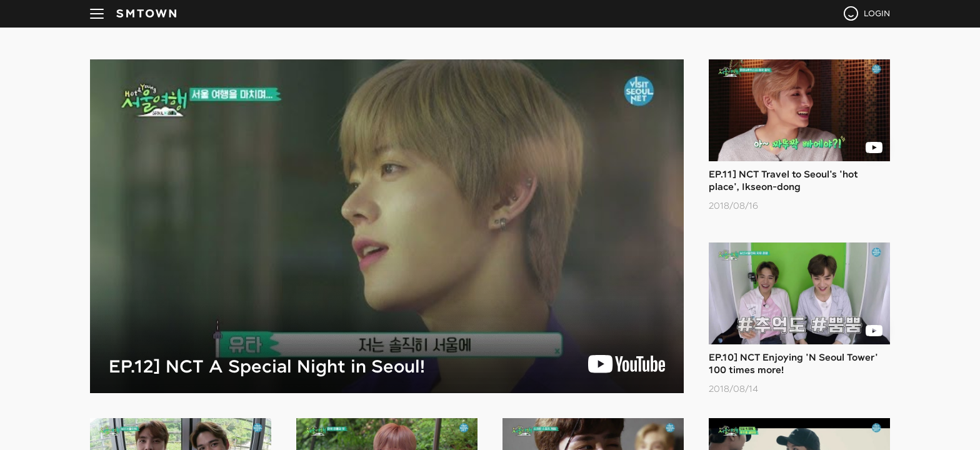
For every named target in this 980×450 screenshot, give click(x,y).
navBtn (97, 14)
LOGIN (877, 13)
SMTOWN (146, 14)
